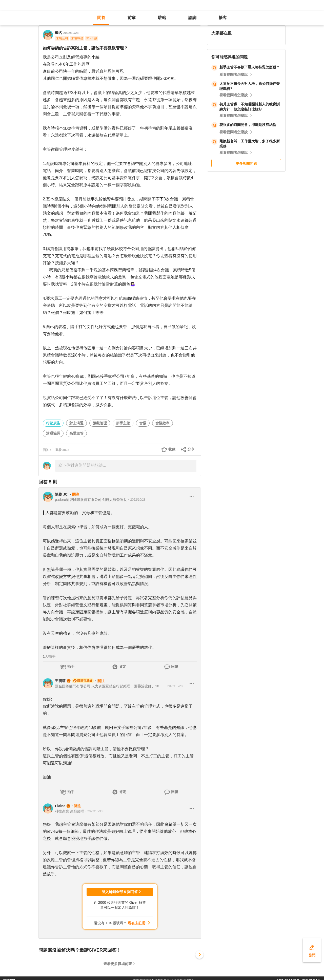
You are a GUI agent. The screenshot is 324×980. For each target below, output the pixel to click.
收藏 (172, 449)
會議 (143, 423)
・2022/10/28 (136, 500)
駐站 (162, 18)
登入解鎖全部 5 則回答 (120, 892)
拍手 (71, 667)
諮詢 (192, 18)
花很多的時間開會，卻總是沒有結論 (248, 125)
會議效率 (163, 423)
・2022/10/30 (93, 811)
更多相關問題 (246, 163)
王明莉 (60, 681)
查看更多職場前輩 (118, 964)
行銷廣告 (53, 423)
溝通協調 (53, 433)
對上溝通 (76, 423)
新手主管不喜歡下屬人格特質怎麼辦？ (250, 67)
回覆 (175, 667)
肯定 (123, 667)
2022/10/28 (71, 33)
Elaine (60, 806)
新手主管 (123, 423)
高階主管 (76, 433)
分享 (191, 449)
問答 (101, 18)
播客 (223, 18)
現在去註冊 (137, 923)
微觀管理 (100, 423)
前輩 (132, 18)
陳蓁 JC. (62, 494)
